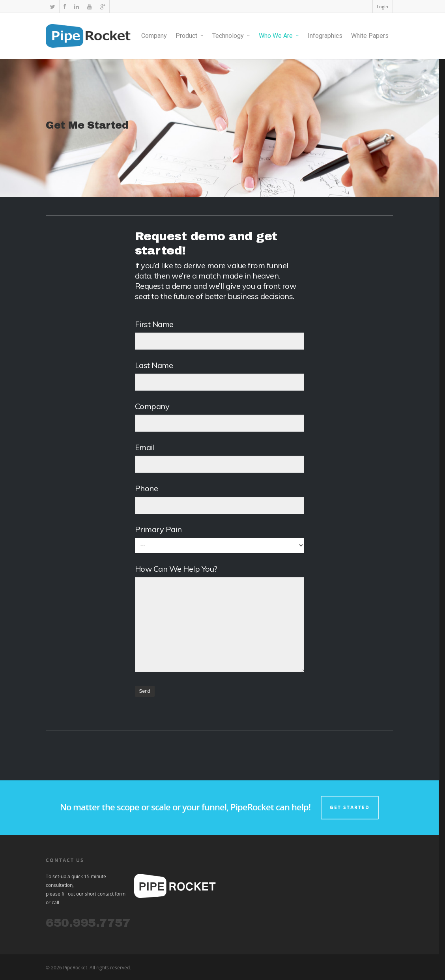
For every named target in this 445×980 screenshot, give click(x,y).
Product (190, 36)
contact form (111, 894)
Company (154, 36)
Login (382, 7)
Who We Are (279, 36)
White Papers (370, 36)
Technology (232, 36)
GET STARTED (350, 807)
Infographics (325, 36)
